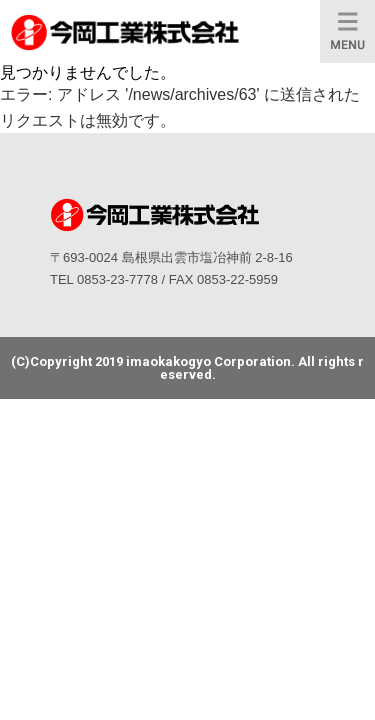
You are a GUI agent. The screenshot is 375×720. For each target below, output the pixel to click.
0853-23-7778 (117, 279)
